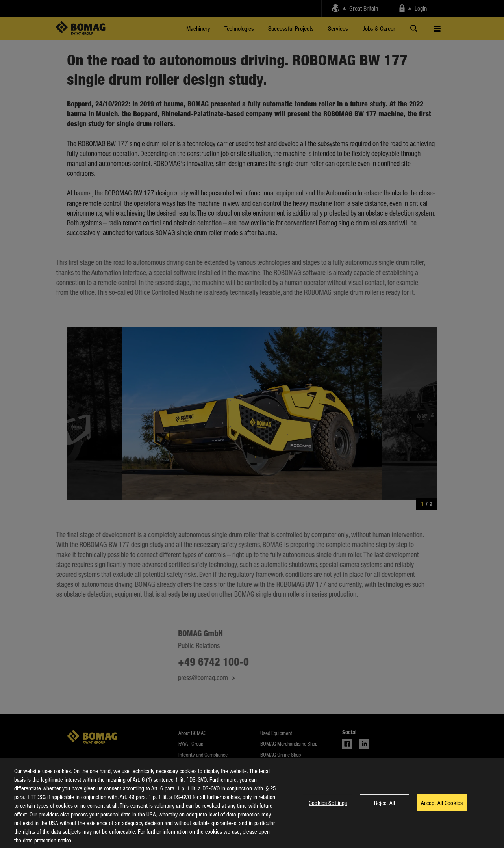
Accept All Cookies (442, 808)
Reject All (384, 808)
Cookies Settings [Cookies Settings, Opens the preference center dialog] (328, 808)
